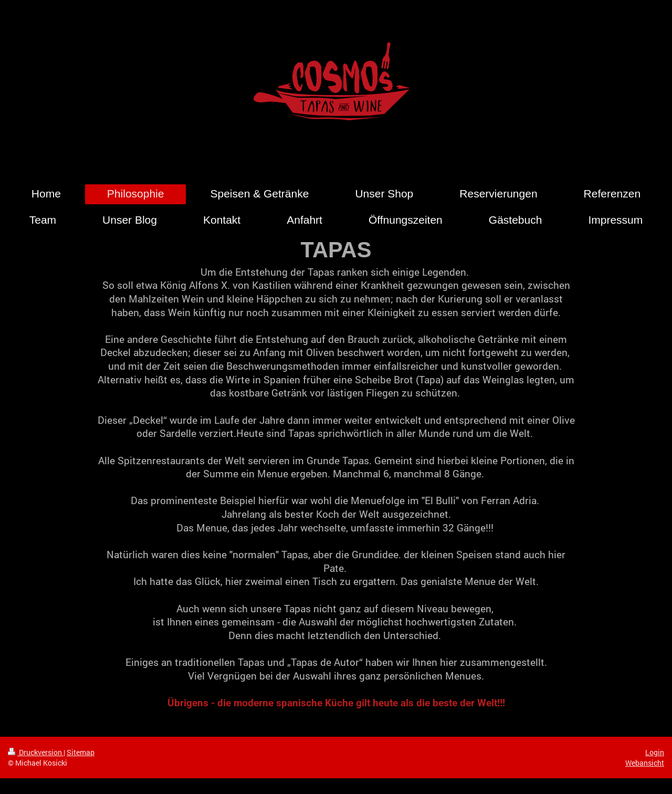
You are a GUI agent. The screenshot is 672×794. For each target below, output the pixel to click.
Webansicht (645, 763)
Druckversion (36, 752)
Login (655, 752)
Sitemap (81, 752)
